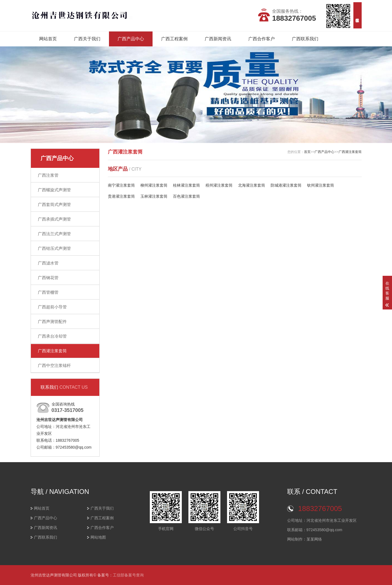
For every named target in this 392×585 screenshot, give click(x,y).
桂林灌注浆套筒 (186, 185)
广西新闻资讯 (218, 39)
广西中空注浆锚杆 (54, 365)
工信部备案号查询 (128, 575)
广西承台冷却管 (52, 336)
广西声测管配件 (52, 321)
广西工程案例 (174, 39)
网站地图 (98, 537)
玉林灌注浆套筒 (154, 196)
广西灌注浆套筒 (52, 351)
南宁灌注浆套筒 (121, 185)
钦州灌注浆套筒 (321, 185)
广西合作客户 (262, 39)
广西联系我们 (305, 39)
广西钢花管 (48, 278)
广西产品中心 (131, 39)
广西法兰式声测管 (54, 234)
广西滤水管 (48, 263)
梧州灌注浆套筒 (219, 185)
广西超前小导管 (52, 307)
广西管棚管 (48, 292)
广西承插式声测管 (54, 219)
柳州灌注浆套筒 (154, 185)
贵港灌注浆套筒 (121, 196)
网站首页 (48, 39)
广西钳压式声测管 (54, 248)
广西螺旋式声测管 (54, 190)
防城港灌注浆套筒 (286, 185)
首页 (307, 152)
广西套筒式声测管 (54, 204)
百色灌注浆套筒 (186, 196)
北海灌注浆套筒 (252, 185)
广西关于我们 (87, 39)
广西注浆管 (48, 175)
